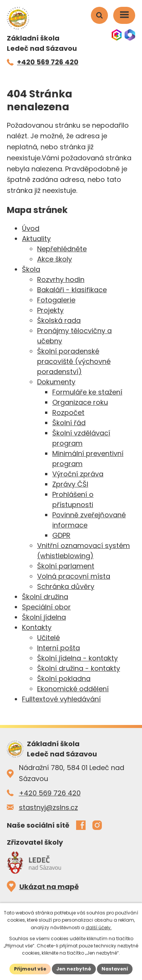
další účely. (99, 928)
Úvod (31, 228)
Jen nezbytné (74, 969)
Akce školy (55, 259)
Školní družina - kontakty (79, 668)
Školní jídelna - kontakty (77, 658)
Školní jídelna (44, 617)
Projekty (50, 310)
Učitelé (48, 638)
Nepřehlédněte (62, 249)
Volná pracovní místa (74, 576)
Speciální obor (46, 607)
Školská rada (59, 320)
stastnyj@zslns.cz (48, 807)
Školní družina (45, 597)
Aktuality (36, 239)
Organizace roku (80, 402)
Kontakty (37, 627)
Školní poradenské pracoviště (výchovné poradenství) (74, 361)
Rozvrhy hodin (61, 279)
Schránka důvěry (66, 586)
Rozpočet (68, 413)
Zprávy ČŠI (70, 484)
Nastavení (115, 969)
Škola (31, 269)
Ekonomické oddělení (73, 689)
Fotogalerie (56, 300)
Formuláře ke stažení (87, 392)
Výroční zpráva (78, 474)
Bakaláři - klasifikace (72, 290)
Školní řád (69, 423)
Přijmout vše (30, 969)
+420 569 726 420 (50, 793)
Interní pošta (59, 648)
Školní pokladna (64, 679)
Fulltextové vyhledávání (61, 699)
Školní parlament (66, 566)
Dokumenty (56, 382)
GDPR (61, 535)
